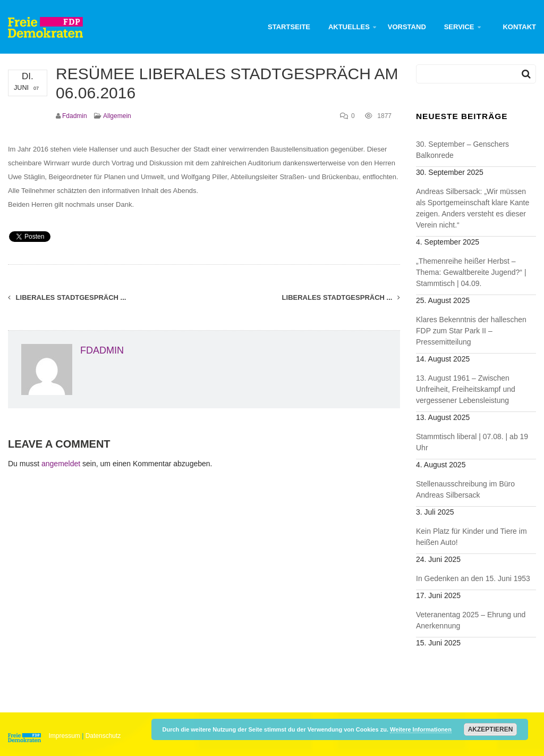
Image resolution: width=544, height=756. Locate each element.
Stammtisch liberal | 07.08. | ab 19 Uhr (472, 442)
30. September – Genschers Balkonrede (462, 150)
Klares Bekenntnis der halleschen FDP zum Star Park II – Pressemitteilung (471, 331)
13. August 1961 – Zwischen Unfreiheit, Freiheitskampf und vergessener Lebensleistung (466, 389)
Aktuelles (349, 27)
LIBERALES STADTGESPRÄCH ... (341, 297)
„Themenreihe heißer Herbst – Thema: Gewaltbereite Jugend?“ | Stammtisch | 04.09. (471, 272)
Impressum (65, 736)
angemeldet (61, 464)
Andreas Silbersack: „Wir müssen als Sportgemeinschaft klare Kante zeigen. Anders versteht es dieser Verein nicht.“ (473, 208)
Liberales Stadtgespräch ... (67, 297)
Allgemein (117, 116)
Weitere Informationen (421, 729)
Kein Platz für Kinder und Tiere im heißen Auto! (471, 537)
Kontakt (519, 27)
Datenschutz (103, 736)
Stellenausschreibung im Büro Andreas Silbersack (465, 489)
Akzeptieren (491, 729)
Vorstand (407, 27)
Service (459, 27)
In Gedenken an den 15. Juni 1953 (473, 578)
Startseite (289, 27)
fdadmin (75, 116)
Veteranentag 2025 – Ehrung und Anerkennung (471, 620)
